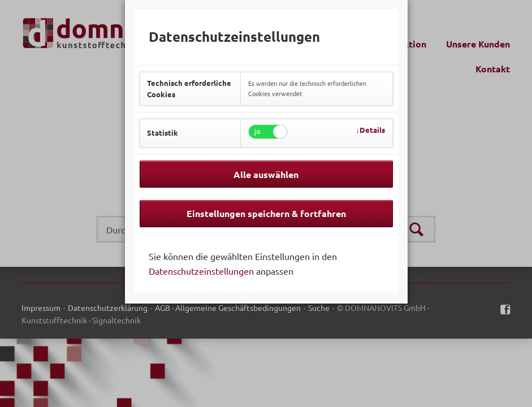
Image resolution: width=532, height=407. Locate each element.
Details (372, 130)
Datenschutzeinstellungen (201, 271)
